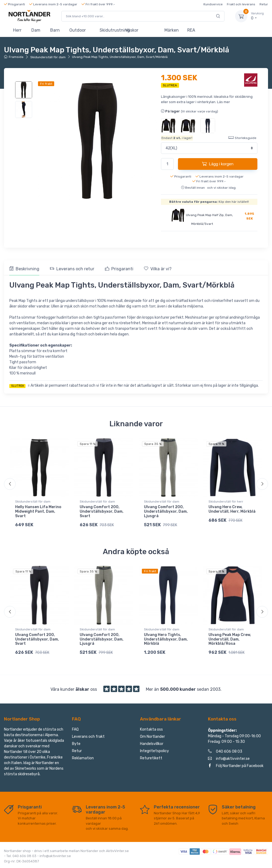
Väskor (132, 30)
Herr (17, 30)
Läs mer (224, 102)
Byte (76, 744)
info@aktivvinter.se (229, 759)
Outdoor (78, 30)
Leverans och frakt (88, 737)
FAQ (75, 729)
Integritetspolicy (154, 751)
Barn (55, 30)
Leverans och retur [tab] (72, 269)
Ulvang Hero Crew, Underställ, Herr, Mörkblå (232, 509)
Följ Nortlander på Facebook (236, 766)
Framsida (14, 57)
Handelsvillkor (152, 744)
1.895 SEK (249, 216)
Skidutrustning (110, 30)
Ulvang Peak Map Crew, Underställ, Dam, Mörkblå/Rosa (230, 639)
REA (191, 30)
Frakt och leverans (241, 4)
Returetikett (151, 758)
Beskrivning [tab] (24, 269)
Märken (172, 30)
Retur (264, 4)
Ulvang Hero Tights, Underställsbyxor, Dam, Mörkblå (166, 639)
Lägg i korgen (218, 164)
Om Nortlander (152, 737)
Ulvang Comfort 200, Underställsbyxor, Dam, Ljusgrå (166, 511)
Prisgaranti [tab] (119, 269)
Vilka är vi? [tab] (158, 269)
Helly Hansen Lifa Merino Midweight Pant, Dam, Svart (38, 511)
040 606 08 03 (225, 751)
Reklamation (83, 758)
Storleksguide (242, 137)
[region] (24, 100)
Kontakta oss (151, 729)
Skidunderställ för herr (226, 502)
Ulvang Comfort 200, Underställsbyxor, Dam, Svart (102, 511)
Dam (36, 30)
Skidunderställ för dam (48, 57)
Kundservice (213, 4)
